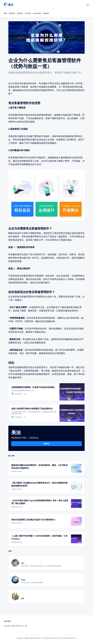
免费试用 (46, 444)
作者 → (11, 551)
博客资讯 (12, 13)
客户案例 (28, 13)
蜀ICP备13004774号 (70, 638)
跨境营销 (46, 13)
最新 (5, 13)
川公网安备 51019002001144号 (53, 638)
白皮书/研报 (37, 13)
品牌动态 (20, 13)
